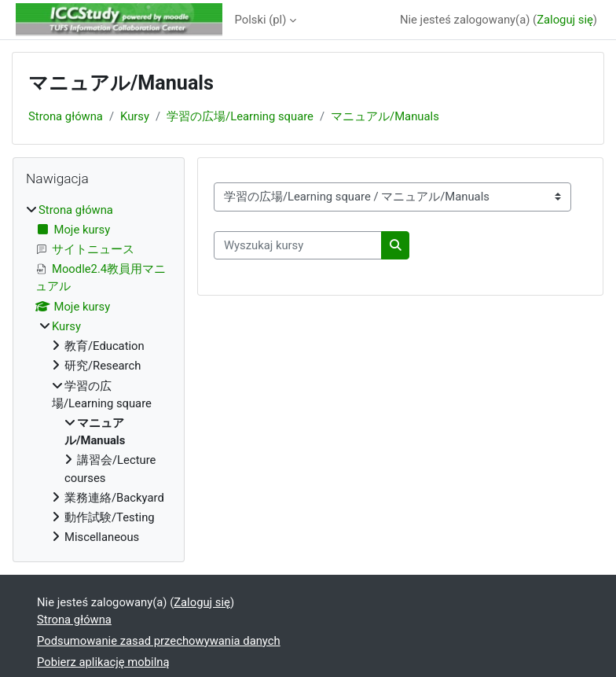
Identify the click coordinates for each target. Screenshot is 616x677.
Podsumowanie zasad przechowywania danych (159, 641)
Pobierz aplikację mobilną (103, 662)
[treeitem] (99, 374)
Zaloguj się (565, 20)
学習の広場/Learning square (240, 116)
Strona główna (66, 116)
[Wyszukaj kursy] (298, 245)
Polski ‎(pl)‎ (261, 20)
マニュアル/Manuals (385, 116)
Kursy (135, 116)
